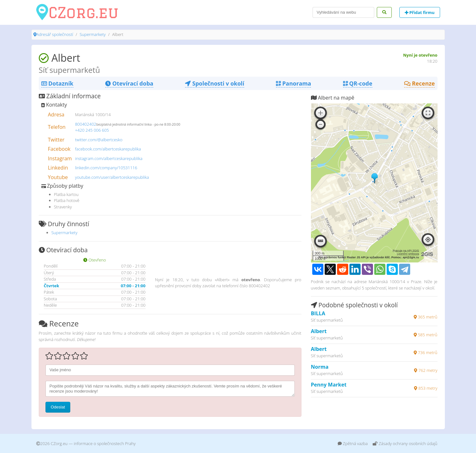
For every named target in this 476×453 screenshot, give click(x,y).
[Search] (343, 12)
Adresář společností (55, 34)
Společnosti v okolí (215, 83)
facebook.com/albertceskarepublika (108, 149)
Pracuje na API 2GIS (406, 251)
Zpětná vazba (353, 443)
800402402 (86, 124)
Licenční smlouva (408, 254)
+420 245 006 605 (92, 130)
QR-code (358, 83)
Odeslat (58, 407)
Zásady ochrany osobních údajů (405, 443)
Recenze (420, 83)
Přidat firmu (420, 12)
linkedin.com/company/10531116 (106, 168)
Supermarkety (93, 34)
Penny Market (329, 385)
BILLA (318, 313)
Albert (319, 331)
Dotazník (57, 83)
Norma (320, 367)
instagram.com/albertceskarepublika (109, 158)
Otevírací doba (129, 83)
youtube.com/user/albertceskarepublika (112, 177)
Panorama (293, 83)
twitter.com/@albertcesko (99, 140)
